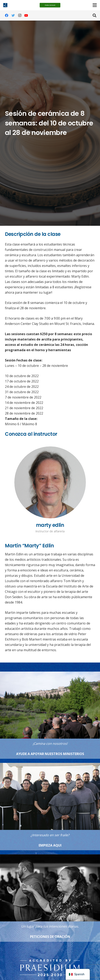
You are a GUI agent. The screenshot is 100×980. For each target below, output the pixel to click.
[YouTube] (26, 15)
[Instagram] (20, 15)
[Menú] (95, 5)
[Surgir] (50, 961)
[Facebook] (7, 15)
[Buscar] (94, 15)
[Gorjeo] (13, 15)
